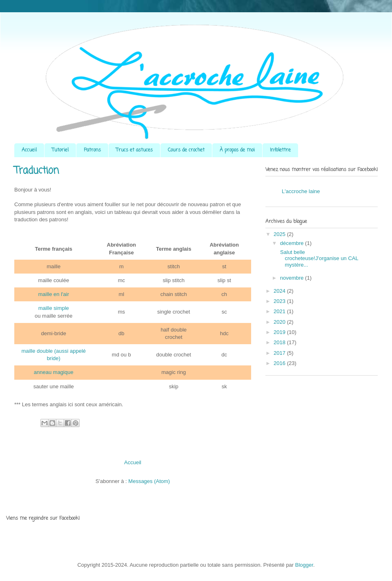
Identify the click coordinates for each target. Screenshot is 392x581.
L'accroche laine (301, 191)
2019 (280, 332)
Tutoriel (60, 150)
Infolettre (280, 150)
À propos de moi (237, 150)
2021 (280, 311)
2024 (280, 291)
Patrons (92, 150)
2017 (280, 353)
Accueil (29, 150)
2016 (280, 363)
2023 (280, 301)
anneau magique (54, 372)
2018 (280, 342)
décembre (293, 243)
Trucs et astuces (134, 150)
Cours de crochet (186, 150)
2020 (280, 322)
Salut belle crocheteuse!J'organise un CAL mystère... (318, 258)
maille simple (54, 308)
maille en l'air (54, 294)
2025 (280, 234)
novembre (293, 278)
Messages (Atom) (149, 481)
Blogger (304, 565)
